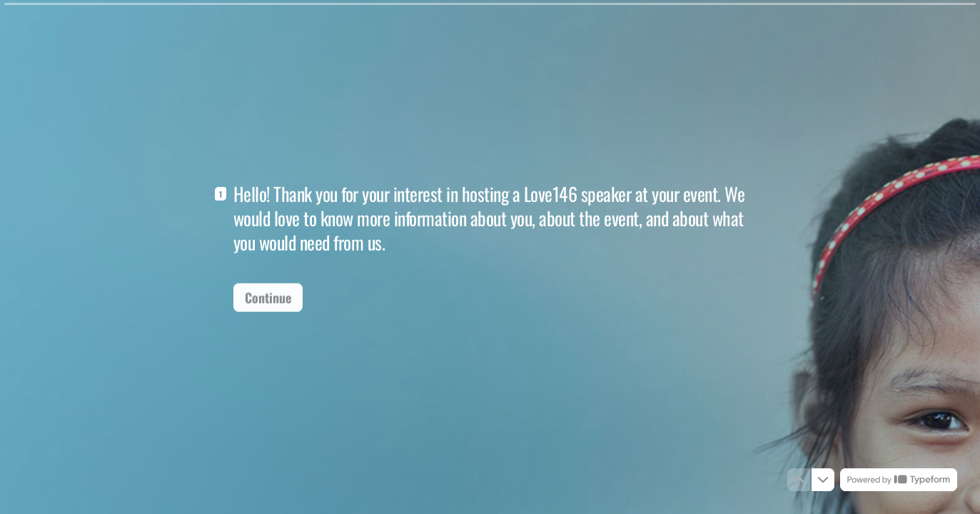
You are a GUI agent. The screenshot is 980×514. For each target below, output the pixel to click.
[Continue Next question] (268, 296)
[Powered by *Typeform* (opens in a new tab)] (899, 480)
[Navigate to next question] (823, 480)
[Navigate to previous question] (799, 480)
